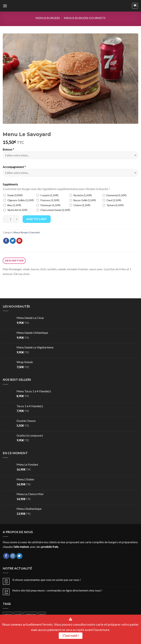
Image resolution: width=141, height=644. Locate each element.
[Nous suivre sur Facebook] (6, 556)
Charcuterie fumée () (53, 210)
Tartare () (113, 205)
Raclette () (81, 195)
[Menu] (5, 6)
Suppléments (10, 184)
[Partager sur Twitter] (13, 241)
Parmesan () (48, 205)
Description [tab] (14, 261)
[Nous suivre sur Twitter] (19, 556)
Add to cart (37, 219)
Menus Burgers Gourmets (85, 18)
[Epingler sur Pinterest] (19, 241)
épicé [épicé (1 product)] (42, 614)
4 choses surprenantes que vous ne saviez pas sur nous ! (47, 580)
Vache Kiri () (15, 210)
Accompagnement (14, 167)
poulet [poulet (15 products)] (18, 614)
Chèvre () (80, 205)
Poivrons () (48, 200)
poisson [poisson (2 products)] (8, 614)
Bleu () (12, 205)
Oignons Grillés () (19, 200)
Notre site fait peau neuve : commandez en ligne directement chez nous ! (57, 590)
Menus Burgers (48, 18)
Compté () (47, 195)
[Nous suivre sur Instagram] (13, 556)
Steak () (13, 195)
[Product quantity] (11, 219)
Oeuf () (112, 200)
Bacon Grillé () (83, 200)
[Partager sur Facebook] (6, 241)
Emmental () (115, 195)
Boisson (8, 150)
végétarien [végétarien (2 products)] (30, 614)
